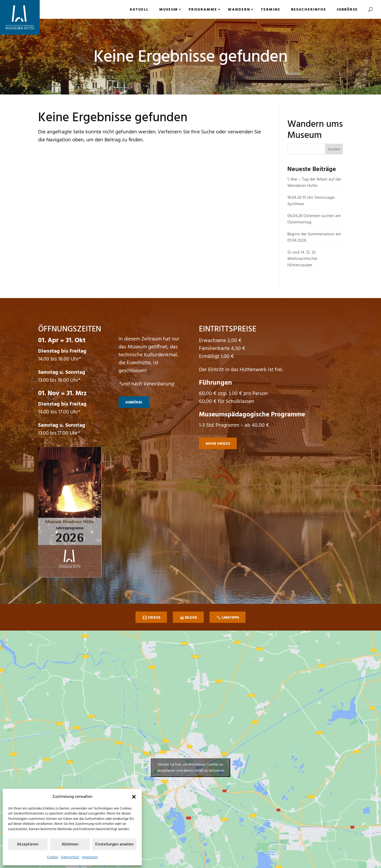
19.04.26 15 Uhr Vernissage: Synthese (311, 201)
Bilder (191, 618)
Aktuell (139, 10)
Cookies (53, 857)
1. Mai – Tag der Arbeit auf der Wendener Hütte (314, 183)
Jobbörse (347, 10)
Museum (169, 10)
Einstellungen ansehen (114, 844)
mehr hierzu (218, 444)
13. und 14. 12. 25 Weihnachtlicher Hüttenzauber (302, 259)
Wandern (239, 10)
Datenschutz (70, 857)
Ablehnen (70, 844)
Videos (154, 618)
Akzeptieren (28, 844)
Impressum (90, 857)
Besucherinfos (309, 10)
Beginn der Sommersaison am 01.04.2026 (314, 237)
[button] (134, 797)
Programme (203, 10)
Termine (271, 10)
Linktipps (230, 618)
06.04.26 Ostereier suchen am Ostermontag (314, 219)
